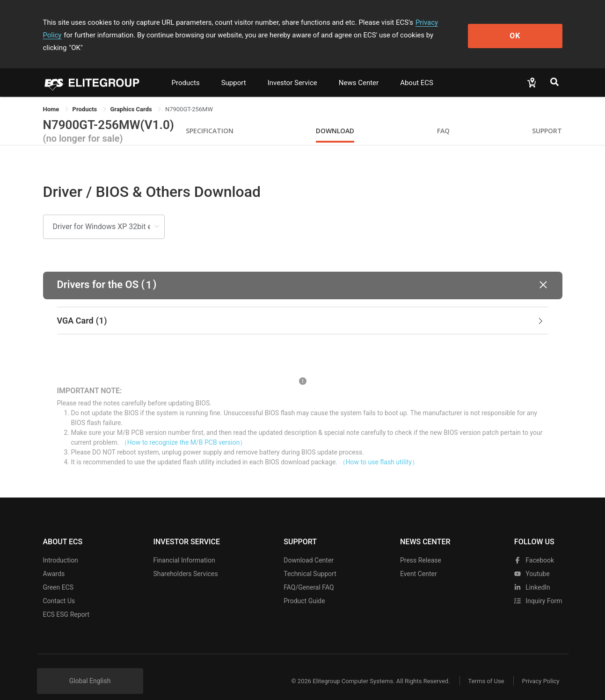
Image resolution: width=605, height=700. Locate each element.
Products (186, 70)
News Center (359, 70)
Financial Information (184, 548)
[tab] (303, 308)
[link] (86, 97)
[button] (303, 273)
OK (524, 29)
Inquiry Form (538, 588)
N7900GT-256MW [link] (189, 97)
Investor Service (292, 70)
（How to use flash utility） (379, 449)
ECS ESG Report (66, 602)
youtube (532, 561)
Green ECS (58, 575)
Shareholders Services (185, 561)
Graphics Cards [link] (132, 97)
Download (335, 118)
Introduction (61, 548)
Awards (54, 561)
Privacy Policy (437, 22)
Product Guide (304, 588)
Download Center (309, 548)
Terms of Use (485, 668)
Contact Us (59, 588)
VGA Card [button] (301, 308)
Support (234, 70)
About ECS (417, 70)
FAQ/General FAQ (309, 575)
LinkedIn (532, 575)
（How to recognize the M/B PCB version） (184, 430)
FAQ (443, 118)
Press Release (421, 548)
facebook (534, 548)
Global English (90, 668)
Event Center (419, 561)
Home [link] (52, 97)
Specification (210, 118)
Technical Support (310, 561)
